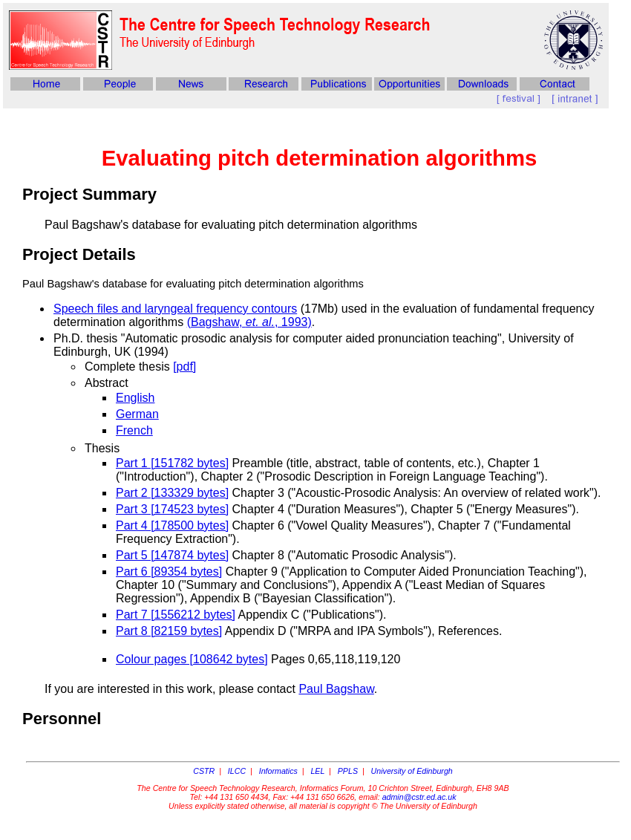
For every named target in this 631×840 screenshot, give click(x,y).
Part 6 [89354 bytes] (169, 572)
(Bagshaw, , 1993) (249, 322)
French (134, 430)
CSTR (204, 771)
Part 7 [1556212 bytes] (176, 615)
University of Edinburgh (412, 771)
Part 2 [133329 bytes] (172, 493)
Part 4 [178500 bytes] (172, 525)
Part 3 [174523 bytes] (172, 509)
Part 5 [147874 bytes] (172, 555)
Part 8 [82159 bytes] (169, 631)
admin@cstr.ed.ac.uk (419, 797)
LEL (317, 771)
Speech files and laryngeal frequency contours (175, 309)
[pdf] (184, 367)
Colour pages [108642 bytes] (192, 659)
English (135, 398)
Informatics (278, 771)
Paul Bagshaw (336, 689)
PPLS (348, 771)
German (137, 414)
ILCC (237, 771)
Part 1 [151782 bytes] (172, 463)
